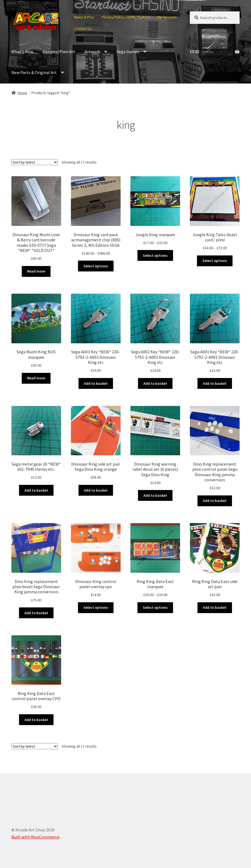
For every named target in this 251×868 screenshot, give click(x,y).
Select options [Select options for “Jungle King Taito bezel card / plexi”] (215, 261)
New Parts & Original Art (34, 72)
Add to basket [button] (96, 383)
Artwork (92, 52)
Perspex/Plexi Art (59, 52)
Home (22, 93)
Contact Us (83, 28)
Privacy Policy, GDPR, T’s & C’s (126, 17)
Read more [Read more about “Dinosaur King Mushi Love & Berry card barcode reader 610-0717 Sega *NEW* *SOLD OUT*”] (36, 271)
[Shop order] (35, 162)
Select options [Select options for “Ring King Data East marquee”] (155, 607)
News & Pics (84, 17)
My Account (167, 17)
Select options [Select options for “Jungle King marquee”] (155, 255)
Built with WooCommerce (35, 837)
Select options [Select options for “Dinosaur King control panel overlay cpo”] (96, 607)
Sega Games (128, 52)
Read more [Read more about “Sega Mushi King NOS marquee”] (36, 378)
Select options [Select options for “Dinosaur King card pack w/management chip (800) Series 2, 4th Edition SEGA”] (96, 266)
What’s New (22, 52)
